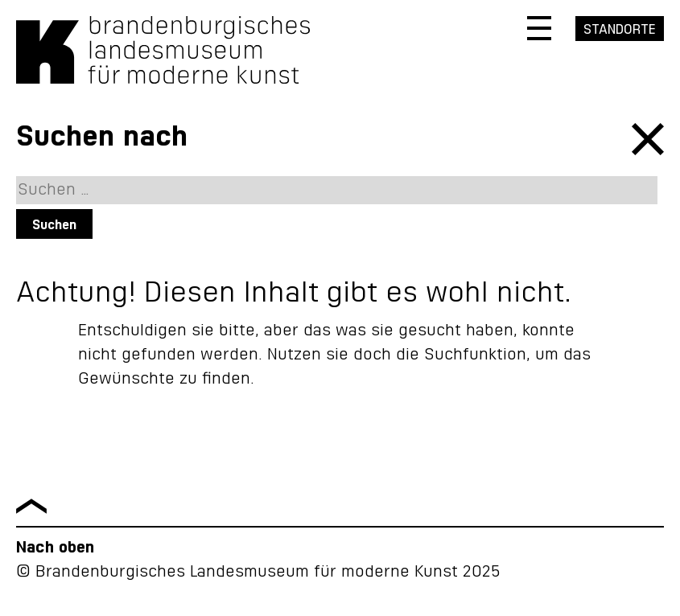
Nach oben (55, 548)
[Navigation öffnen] (539, 28)
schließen (648, 139)
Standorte (620, 30)
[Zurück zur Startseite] (163, 79)
